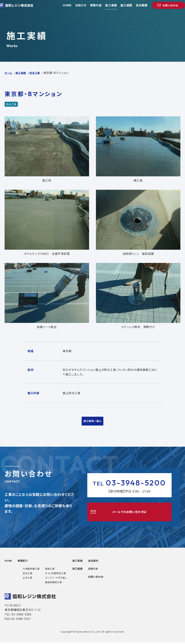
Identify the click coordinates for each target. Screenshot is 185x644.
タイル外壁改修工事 (62, 575)
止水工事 (34, 579)
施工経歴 (88, 570)
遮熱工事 (57, 570)
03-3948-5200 (129, 483)
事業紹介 (33, 562)
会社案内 (110, 562)
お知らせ (110, 570)
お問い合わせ (113, 578)
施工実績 (88, 562)
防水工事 (34, 575)
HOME (12, 562)
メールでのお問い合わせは (129, 513)
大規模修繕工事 (38, 570)
